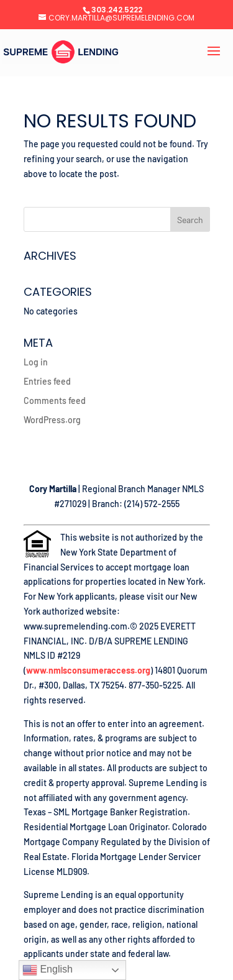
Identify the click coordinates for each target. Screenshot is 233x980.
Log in (36, 362)
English (48, 970)
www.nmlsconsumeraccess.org (88, 670)
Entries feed (47, 381)
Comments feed (55, 401)
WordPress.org (52, 420)
